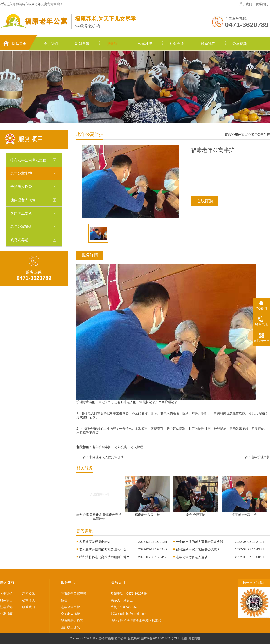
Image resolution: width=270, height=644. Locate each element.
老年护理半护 (261, 457)
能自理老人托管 (23, 200)
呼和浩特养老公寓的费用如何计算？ (104, 557)
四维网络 (194, 638)
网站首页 (19, 44)
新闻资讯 (82, 44)
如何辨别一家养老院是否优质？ (198, 549)
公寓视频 (240, 44)
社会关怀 (177, 44)
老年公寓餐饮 (21, 226)
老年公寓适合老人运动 (192, 557)
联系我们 (262, 4)
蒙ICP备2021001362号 (157, 638)
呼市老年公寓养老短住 (28, 160)
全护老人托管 (21, 187)
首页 (228, 134)
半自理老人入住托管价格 (106, 457)
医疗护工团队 (21, 213)
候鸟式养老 (19, 240)
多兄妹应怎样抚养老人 (95, 542)
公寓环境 (145, 44)
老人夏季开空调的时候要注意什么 (103, 549)
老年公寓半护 (21, 173)
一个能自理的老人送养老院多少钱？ (201, 542)
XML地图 (181, 638)
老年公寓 (121, 447)
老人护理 (137, 447)
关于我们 (246, 4)
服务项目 (114, 44)
